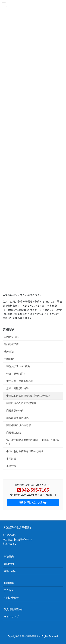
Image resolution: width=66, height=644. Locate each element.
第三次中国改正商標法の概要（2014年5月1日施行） (33, 442)
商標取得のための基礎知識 (21, 403)
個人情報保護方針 (14, 609)
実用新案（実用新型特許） (21, 381)
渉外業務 (9, 352)
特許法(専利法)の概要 (18, 366)
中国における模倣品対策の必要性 (25, 451)
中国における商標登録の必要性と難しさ (29, 396)
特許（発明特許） (16, 374)
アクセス (9, 590)
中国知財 (9, 359)
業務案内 (9, 330)
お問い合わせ (11, 598)
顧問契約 (9, 564)
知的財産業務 (11, 344)
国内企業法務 (11, 337)
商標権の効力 (14, 433)
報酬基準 (9, 583)
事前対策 (11, 459)
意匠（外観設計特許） (19, 388)
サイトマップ (11, 617)
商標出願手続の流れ (17, 418)
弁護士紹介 (10, 571)
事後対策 (11, 466)
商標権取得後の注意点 (19, 425)
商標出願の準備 (15, 411)
